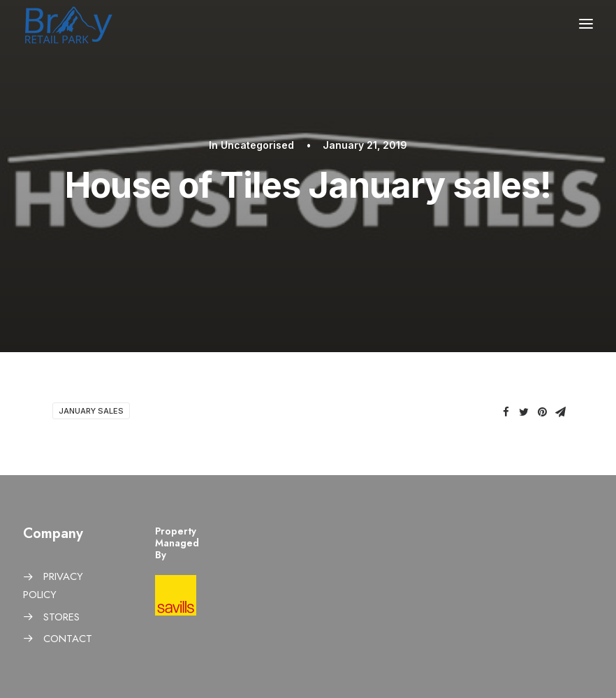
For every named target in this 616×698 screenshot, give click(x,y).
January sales (91, 411)
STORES (61, 617)
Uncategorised (257, 145)
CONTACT (68, 639)
